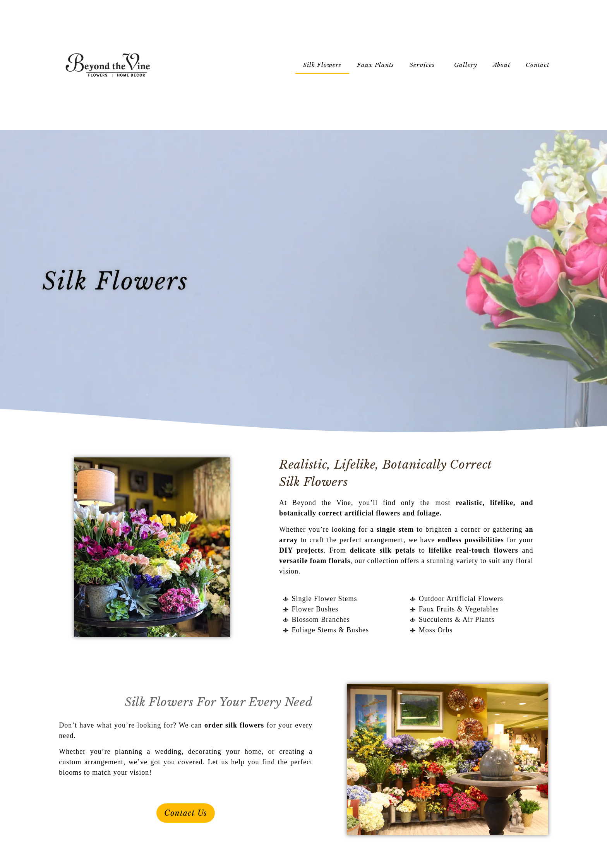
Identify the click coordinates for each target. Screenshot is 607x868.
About (502, 65)
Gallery (466, 65)
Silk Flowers (322, 65)
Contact (539, 65)
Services (424, 65)
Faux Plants (376, 65)
